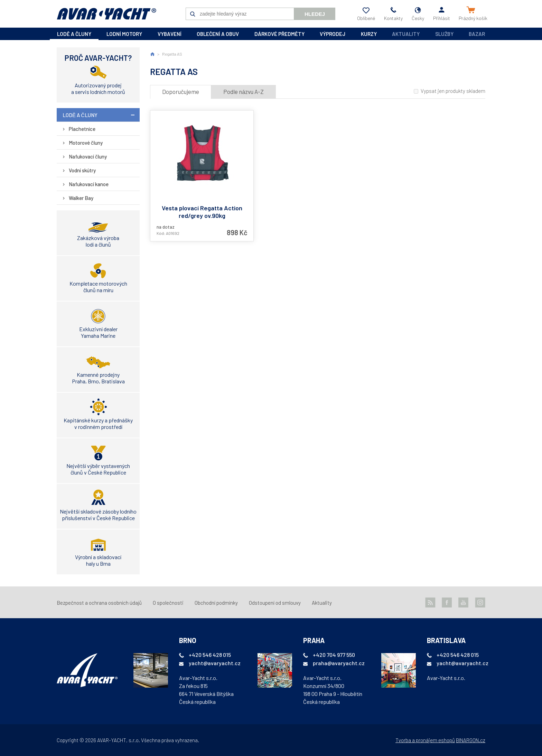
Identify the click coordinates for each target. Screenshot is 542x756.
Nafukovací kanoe (89, 184)
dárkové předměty (279, 34)
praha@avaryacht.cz (339, 663)
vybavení (170, 34)
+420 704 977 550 (334, 655)
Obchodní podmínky (216, 603)
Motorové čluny (86, 143)
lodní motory (124, 34)
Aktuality (406, 34)
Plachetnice (82, 129)
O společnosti (168, 603)
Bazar (477, 34)
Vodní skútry (82, 170)
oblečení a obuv (218, 34)
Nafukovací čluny (88, 156)
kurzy (369, 34)
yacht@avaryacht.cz (215, 663)
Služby (444, 34)
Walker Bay (81, 198)
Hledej (315, 14)
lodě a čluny (74, 34)
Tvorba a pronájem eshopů (425, 740)
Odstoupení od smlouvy (275, 603)
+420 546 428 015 (210, 655)
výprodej (333, 34)
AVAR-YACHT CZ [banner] (106, 14)
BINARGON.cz (471, 740)
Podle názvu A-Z (244, 92)
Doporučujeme (181, 92)
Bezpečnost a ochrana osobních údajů (99, 603)
